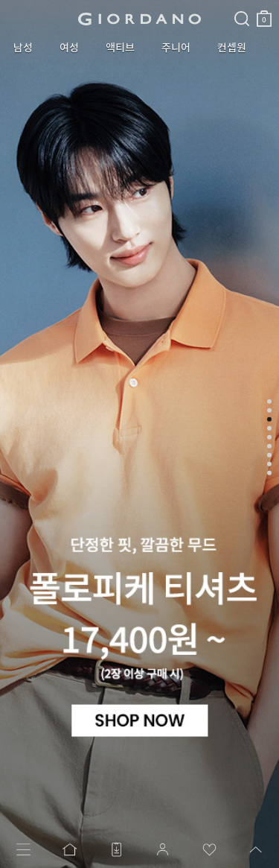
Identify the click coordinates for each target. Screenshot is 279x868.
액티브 (120, 48)
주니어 (176, 48)
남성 (23, 48)
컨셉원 (232, 48)
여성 (69, 48)
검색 (242, 6)
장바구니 (264, 13)
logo (139, 19)
